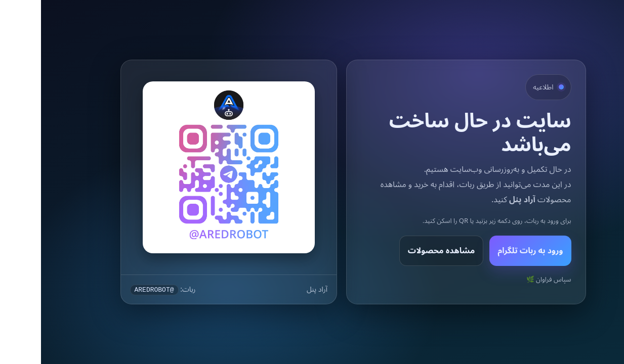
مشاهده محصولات (401, 250)
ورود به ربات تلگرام (489, 250)
